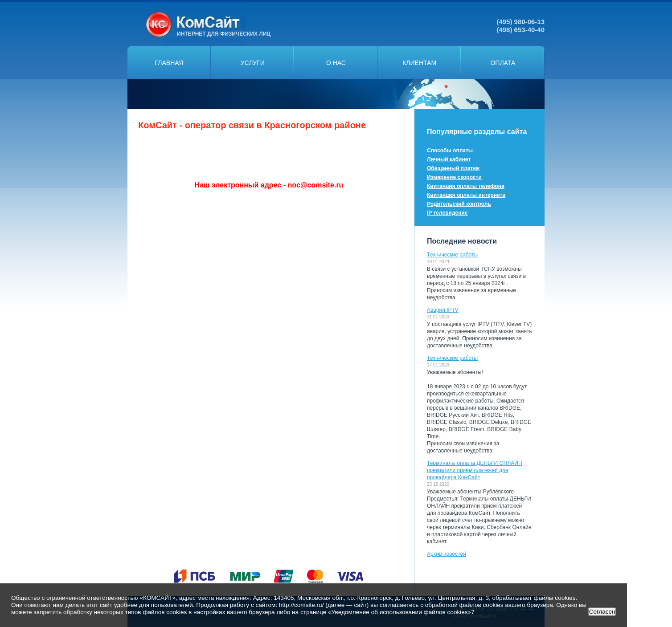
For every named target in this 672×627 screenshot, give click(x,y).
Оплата (503, 63)
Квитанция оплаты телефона (466, 186)
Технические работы (452, 255)
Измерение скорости (454, 177)
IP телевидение (447, 213)
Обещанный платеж (453, 168)
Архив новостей (447, 554)
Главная (169, 63)
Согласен (602, 612)
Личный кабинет (449, 159)
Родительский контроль (459, 204)
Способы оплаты (450, 151)
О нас (336, 63)
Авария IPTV (443, 310)
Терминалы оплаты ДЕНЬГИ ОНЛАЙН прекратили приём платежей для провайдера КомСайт (475, 470)
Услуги (253, 63)
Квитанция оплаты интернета (466, 195)
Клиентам (419, 63)
